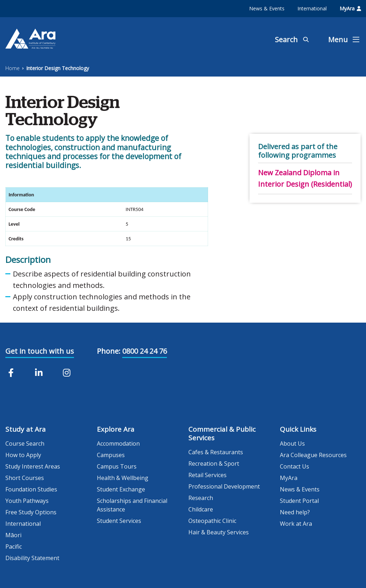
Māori (13, 535)
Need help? (295, 512)
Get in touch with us (40, 351)
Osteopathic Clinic (212, 521)
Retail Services (207, 475)
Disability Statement (32, 558)
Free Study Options (31, 512)
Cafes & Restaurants (216, 452)
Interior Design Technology (58, 68)
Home (13, 68)
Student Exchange (121, 489)
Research (201, 498)
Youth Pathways (27, 501)
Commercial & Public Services (222, 433)
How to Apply (23, 455)
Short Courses (25, 478)
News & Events (267, 8)
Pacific (14, 547)
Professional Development (224, 486)
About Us (292, 444)
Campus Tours (117, 466)
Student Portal (299, 501)
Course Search (25, 444)
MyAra (350, 8)
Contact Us (295, 466)
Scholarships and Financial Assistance (132, 505)
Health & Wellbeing (123, 478)
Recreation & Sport (214, 464)
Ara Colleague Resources (313, 455)
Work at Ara (296, 524)
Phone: (109, 351)
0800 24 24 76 (145, 351)
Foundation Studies (31, 489)
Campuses (111, 455)
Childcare (201, 509)
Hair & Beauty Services (219, 532)
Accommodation (118, 444)
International (312, 8)
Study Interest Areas (33, 466)
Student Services (119, 521)
